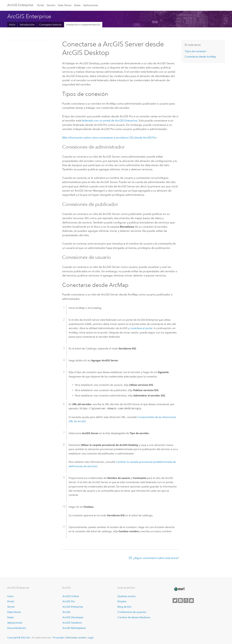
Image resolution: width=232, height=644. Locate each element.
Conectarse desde (200, 57)
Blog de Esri (124, 607)
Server (11, 607)
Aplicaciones (91, 5)
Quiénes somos (126, 596)
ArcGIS (66, 612)
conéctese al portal (141, 328)
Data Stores (65, 5)
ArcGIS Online (71, 596)
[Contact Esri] (191, 601)
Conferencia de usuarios (132, 612)
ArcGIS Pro (69, 601)
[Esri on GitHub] (186, 601)
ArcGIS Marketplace (74, 628)
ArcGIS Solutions (72, 623)
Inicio (12, 25)
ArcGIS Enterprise (20, 5)
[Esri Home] (179, 589)
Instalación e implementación (83, 25)
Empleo (122, 601)
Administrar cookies (76, 638)
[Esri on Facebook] (180, 601)
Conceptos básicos (50, 25)
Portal (41, 5)
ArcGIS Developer (73, 617)
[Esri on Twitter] (175, 601)
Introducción (27, 25)
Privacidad (58, 638)
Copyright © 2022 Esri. (19, 638)
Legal (91, 638)
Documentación (17, 628)
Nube (77, 5)
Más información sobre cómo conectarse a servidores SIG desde (109, 138)
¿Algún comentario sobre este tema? (156, 558)
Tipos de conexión (195, 51)
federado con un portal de (109, 120)
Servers (51, 5)
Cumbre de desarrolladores (134, 617)
